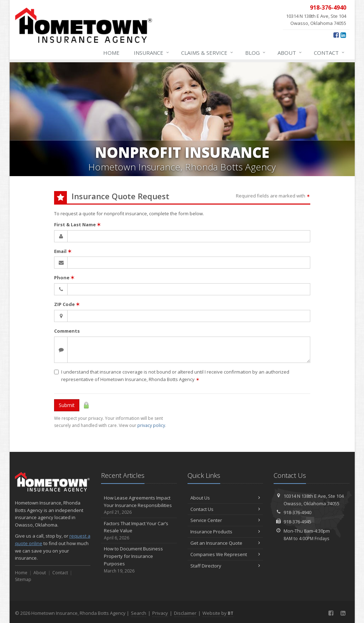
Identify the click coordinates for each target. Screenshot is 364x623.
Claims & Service (207, 53)
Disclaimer (185, 613)
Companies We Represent (225, 554)
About (290, 53)
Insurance (152, 53)
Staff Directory (225, 566)
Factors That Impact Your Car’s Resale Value (139, 531)
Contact (329, 53)
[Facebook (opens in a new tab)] (336, 35)
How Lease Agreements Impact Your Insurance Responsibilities (139, 505)
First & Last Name (77, 225)
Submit (67, 405)
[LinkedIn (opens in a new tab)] (343, 35)
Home (111, 53)
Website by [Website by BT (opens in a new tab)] (218, 613)
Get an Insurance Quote (225, 543)
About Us (225, 498)
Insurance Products (225, 532)
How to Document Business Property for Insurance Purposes (139, 560)
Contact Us (225, 509)
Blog (256, 53)
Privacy (160, 613)
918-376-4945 (297, 522)
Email (63, 251)
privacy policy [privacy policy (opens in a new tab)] (151, 425)
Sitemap (23, 579)
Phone (64, 278)
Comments (67, 331)
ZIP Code (67, 304)
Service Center (225, 520)
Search (139, 613)
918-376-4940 (297, 512)
